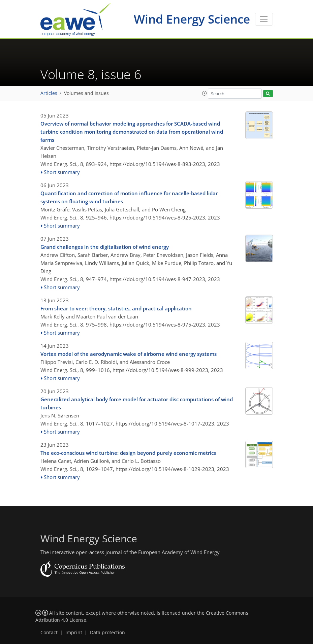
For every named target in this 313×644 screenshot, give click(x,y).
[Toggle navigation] (264, 19)
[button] (205, 93)
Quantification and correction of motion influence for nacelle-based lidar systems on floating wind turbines (129, 197)
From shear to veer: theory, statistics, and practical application (116, 308)
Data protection (107, 633)
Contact (49, 633)
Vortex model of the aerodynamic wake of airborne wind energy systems (129, 354)
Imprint (74, 633)
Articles (49, 93)
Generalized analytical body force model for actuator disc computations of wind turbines (137, 403)
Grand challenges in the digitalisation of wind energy (105, 247)
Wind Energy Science (192, 19)
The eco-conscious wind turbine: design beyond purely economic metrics (128, 453)
